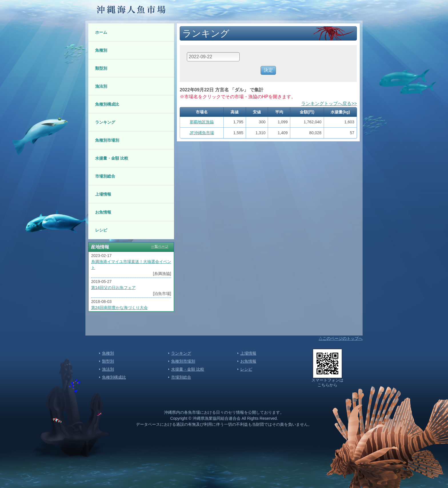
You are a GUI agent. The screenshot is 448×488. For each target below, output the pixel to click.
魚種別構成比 (107, 104)
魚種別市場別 (107, 140)
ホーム (101, 32)
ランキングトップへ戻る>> (329, 104)
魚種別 (101, 50)
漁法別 (101, 86)
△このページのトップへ (341, 338)
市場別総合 (105, 176)
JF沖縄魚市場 (202, 133)
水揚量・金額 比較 (112, 158)
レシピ (101, 230)
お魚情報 (103, 212)
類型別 (101, 68)
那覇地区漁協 (202, 122)
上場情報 (103, 194)
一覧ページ (160, 246)
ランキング (105, 122)
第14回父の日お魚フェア (113, 288)
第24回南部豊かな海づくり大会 (119, 308)
